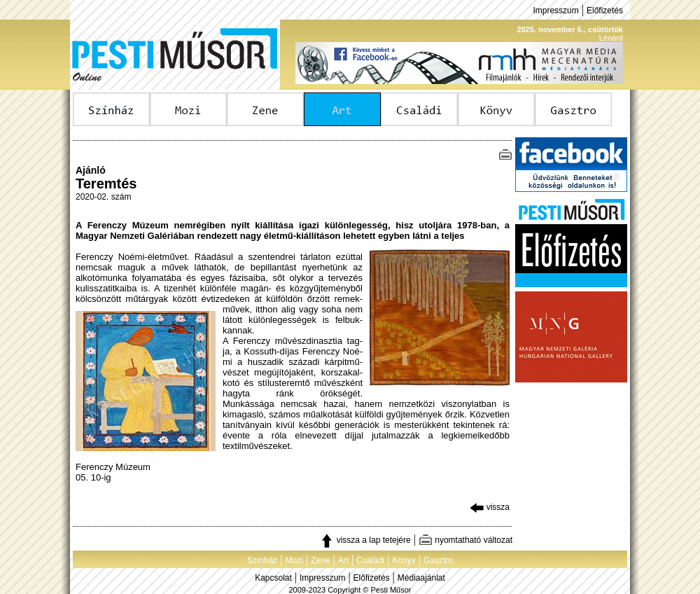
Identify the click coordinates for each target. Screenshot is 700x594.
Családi (370, 560)
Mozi (294, 560)
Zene (320, 560)
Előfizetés (605, 11)
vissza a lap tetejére (365, 540)
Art (343, 560)
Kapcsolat (273, 578)
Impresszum (555, 11)
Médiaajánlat (421, 578)
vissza (490, 507)
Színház (262, 560)
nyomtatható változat (465, 540)
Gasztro (438, 560)
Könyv (404, 560)
